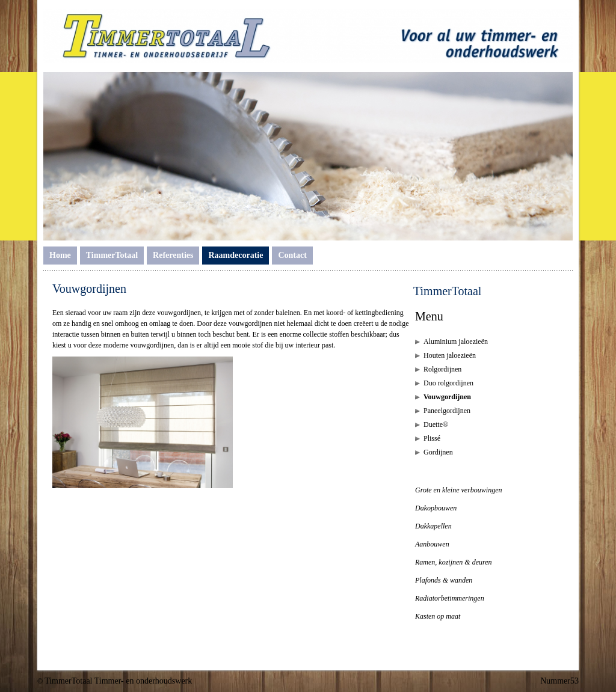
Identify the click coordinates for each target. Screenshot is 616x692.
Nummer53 (559, 681)
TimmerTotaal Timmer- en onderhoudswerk (118, 681)
